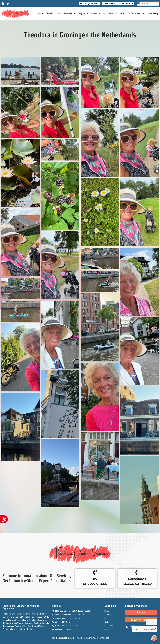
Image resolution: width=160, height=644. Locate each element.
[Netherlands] (137, 572)
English (143, 4)
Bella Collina (108, 13)
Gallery (96, 14)
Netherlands (137, 579)
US (95, 579)
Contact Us (120, 13)
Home (41, 13)
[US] (95, 572)
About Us (50, 13)
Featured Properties (66, 14)
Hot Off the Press (136, 14)
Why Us (83, 14)
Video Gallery (153, 13)
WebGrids (106, 638)
